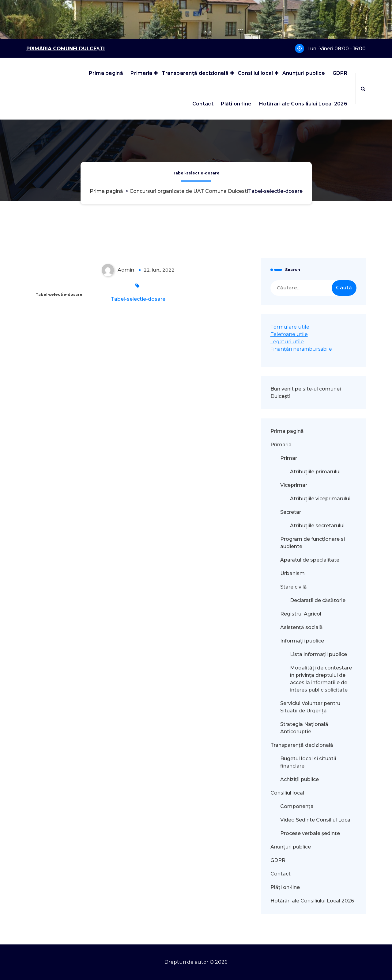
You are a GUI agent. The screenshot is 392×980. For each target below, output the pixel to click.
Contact (203, 104)
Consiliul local (255, 73)
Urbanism (292, 573)
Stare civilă (294, 587)
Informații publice (302, 641)
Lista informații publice (318, 654)
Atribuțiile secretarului (317, 526)
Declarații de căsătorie (318, 600)
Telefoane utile (289, 334)
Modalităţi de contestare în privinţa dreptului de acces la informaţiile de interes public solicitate (321, 679)
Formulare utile (290, 327)
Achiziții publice (300, 779)
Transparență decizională (195, 73)
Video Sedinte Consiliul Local (316, 820)
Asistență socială (302, 627)
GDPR (340, 73)
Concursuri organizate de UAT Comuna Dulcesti (189, 191)
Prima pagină (106, 73)
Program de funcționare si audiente (313, 543)
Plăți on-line (236, 104)
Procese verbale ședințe (310, 833)
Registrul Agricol (301, 614)
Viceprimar (294, 485)
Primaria (141, 73)
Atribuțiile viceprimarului (320, 499)
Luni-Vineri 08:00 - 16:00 (336, 49)
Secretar (291, 512)
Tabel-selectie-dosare (138, 299)
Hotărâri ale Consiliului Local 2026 (303, 104)
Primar (289, 458)
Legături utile (287, 342)
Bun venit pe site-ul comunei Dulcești (306, 393)
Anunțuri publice (304, 73)
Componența (297, 806)
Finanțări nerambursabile (301, 349)
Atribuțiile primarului (315, 472)
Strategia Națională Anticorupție (304, 728)
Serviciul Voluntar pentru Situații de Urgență (310, 707)
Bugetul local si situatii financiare (308, 762)
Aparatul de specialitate (310, 560)
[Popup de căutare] (363, 89)
